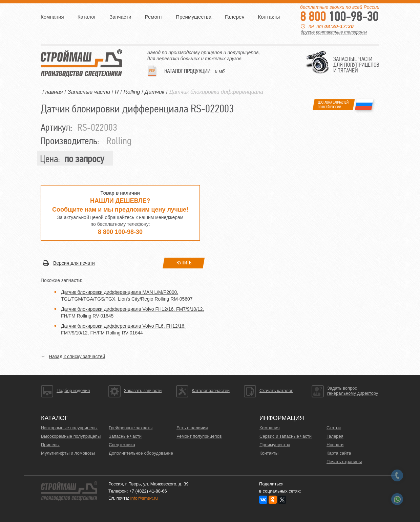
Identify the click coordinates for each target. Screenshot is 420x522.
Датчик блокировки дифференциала (216, 92)
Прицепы (50, 445)
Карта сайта (339, 453)
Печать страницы (344, 462)
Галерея (235, 17)
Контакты (269, 17)
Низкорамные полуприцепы (69, 428)
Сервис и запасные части (286, 436)
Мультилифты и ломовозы (68, 453)
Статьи (334, 428)
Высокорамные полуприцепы (71, 436)
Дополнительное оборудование (141, 453)
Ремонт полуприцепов (199, 436)
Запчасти (120, 17)
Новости (335, 445)
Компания (52, 17)
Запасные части (125, 436)
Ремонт (154, 17)
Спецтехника (122, 445)
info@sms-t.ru (144, 498)
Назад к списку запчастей (77, 356)
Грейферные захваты (131, 428)
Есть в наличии (192, 428)
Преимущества (194, 17)
